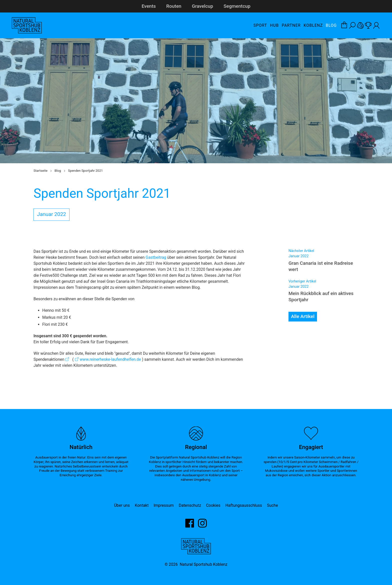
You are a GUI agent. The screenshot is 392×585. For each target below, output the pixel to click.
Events (149, 6)
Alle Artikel (303, 316)
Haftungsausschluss (244, 505)
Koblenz (313, 25)
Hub (274, 25)
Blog (331, 25)
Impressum (164, 505)
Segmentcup (237, 6)
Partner (291, 25)
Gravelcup (202, 6)
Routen (174, 6)
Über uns (122, 505)
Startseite (40, 171)
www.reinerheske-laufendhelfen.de (110, 359)
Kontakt (142, 505)
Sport (260, 25)
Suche (272, 505)
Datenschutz (190, 505)
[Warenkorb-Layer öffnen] (344, 25)
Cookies (213, 505)
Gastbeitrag (156, 257)
